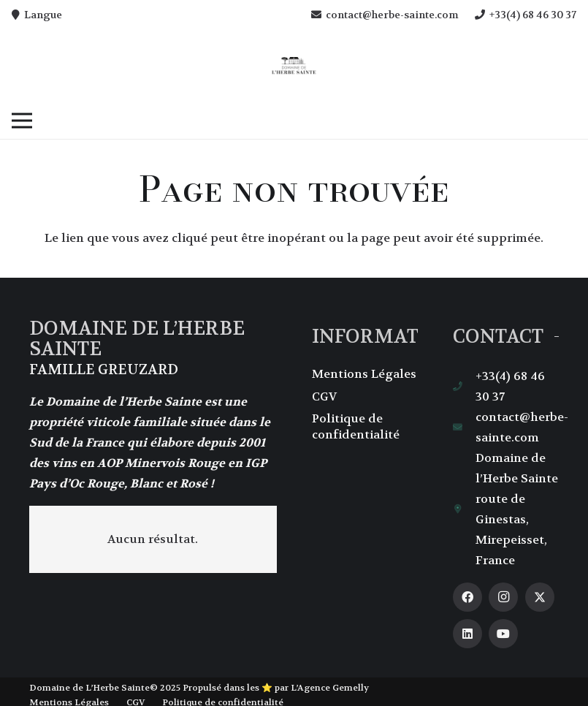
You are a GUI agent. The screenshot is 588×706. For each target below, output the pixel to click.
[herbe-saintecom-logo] (294, 66)
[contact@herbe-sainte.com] (465, 428)
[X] (540, 597)
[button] (22, 121)
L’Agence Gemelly (330, 688)
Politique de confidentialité (356, 426)
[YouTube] (503, 634)
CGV (324, 396)
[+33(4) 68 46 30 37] (465, 387)
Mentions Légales (364, 374)
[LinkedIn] (467, 634)
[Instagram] (503, 597)
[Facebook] (467, 597)
